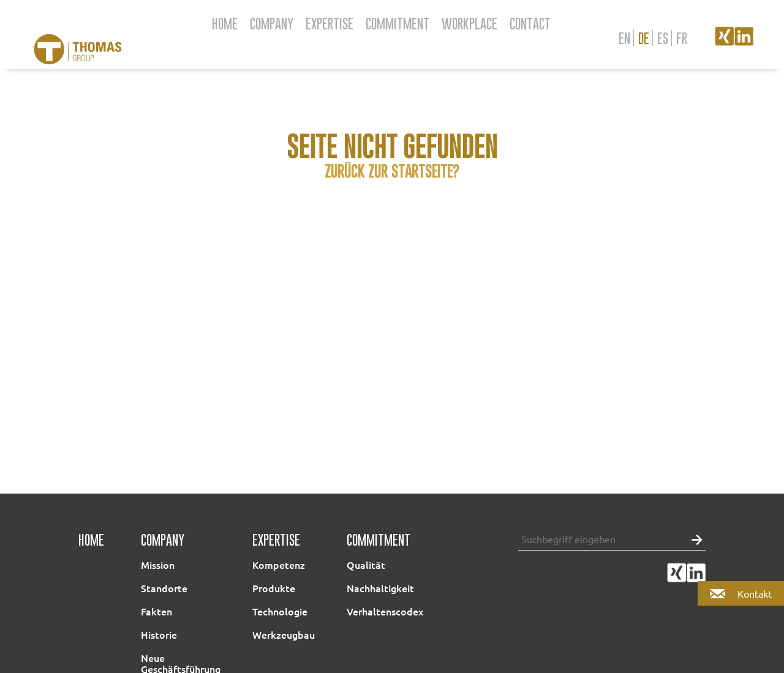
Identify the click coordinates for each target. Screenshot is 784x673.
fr (682, 38)
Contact (530, 23)
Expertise (330, 23)
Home (225, 23)
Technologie (280, 611)
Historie (159, 634)
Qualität (366, 565)
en (624, 38)
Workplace (469, 23)
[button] (694, 539)
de (644, 38)
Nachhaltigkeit (380, 588)
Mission (158, 565)
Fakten (156, 611)
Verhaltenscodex (385, 611)
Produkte (274, 588)
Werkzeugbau (284, 634)
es (663, 38)
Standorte (164, 588)
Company (272, 23)
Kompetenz (279, 565)
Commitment (398, 23)
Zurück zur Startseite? (392, 171)
